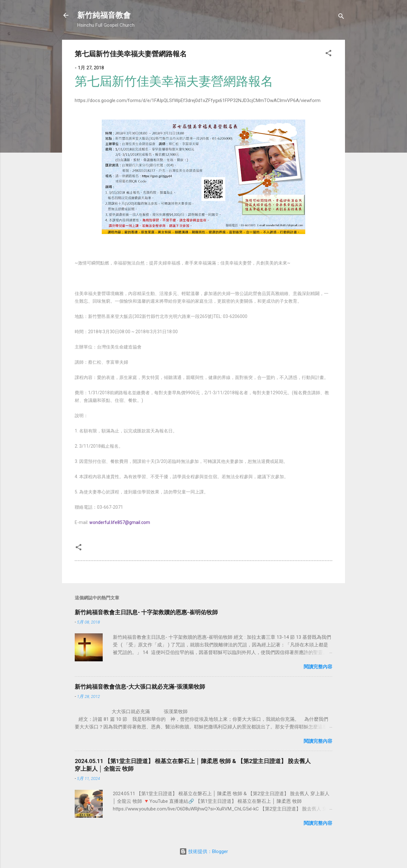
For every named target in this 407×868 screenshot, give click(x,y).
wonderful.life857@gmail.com (120, 522)
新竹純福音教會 (104, 15)
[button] (328, 54)
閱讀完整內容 (318, 667)
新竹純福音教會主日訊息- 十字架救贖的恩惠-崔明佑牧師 (146, 612)
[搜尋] (341, 17)
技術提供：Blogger (204, 851)
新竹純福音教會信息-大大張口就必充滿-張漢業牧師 (140, 687)
